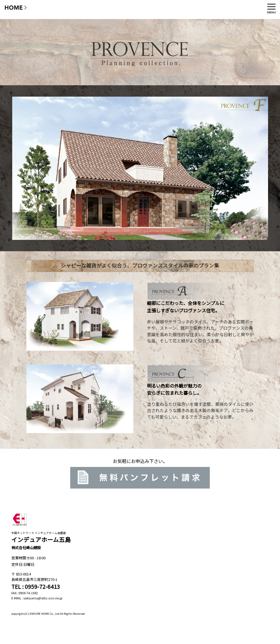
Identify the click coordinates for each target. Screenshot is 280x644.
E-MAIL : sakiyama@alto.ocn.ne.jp (37, 598)
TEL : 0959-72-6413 (36, 587)
